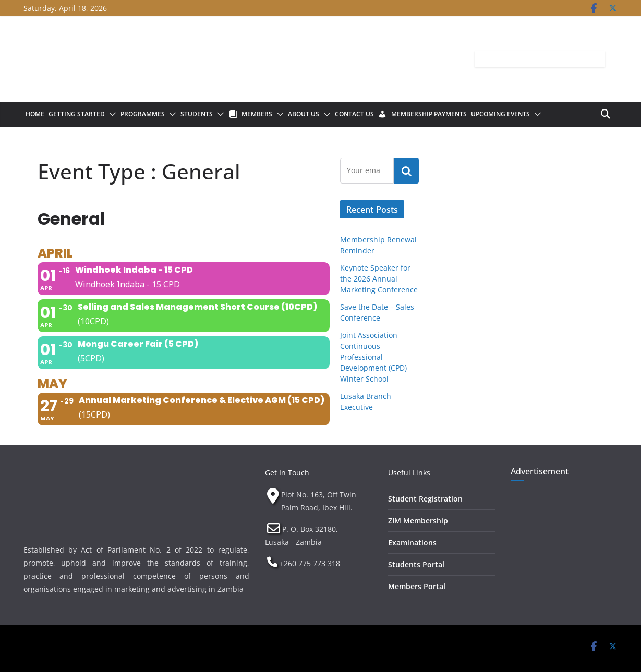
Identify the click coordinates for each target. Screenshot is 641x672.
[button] (111, 114)
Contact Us (354, 114)
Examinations (412, 542)
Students (197, 114)
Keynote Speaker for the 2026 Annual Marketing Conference (379, 279)
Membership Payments (429, 114)
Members (257, 114)
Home (35, 114)
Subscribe (406, 170)
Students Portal (416, 564)
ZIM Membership (418, 521)
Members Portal (417, 586)
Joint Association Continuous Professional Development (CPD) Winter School (373, 357)
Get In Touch (287, 473)
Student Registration (425, 499)
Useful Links (409, 473)
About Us (304, 114)
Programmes (143, 114)
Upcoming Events (500, 114)
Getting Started (77, 114)
